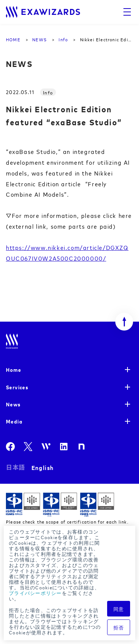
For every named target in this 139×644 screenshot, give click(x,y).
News (13, 404)
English (43, 467)
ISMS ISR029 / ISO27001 (23, 505)
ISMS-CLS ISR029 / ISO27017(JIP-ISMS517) (60, 505)
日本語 (16, 467)
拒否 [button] (119, 627)
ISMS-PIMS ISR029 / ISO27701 (97, 505)
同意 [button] (119, 609)
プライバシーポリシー (35, 593)
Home (14, 369)
